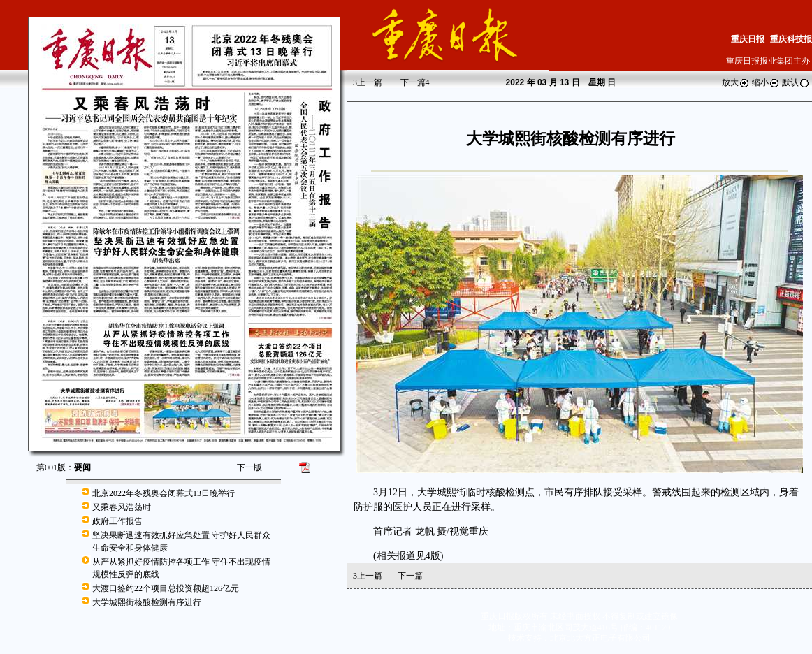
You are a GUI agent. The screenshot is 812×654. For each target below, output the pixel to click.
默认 (796, 82)
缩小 (766, 82)
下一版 (249, 467)
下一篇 (415, 82)
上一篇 (368, 82)
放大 (736, 82)
